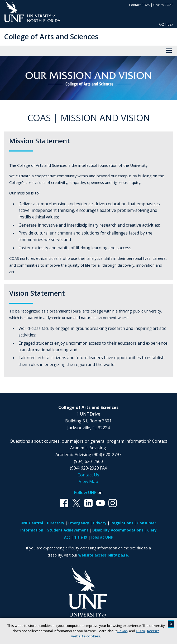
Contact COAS (139, 5)
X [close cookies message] (171, 624)
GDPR (140, 631)
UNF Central (32, 523)
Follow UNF (85, 492)
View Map (88, 481)
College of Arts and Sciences (51, 36)
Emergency (79, 523)
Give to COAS (163, 5)
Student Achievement (68, 530)
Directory (56, 523)
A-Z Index (166, 24)
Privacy (123, 631)
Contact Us (88, 475)
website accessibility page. (104, 555)
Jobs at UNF (102, 537)
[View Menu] (169, 51)
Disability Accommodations (118, 530)
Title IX (81, 537)
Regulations (122, 523)
